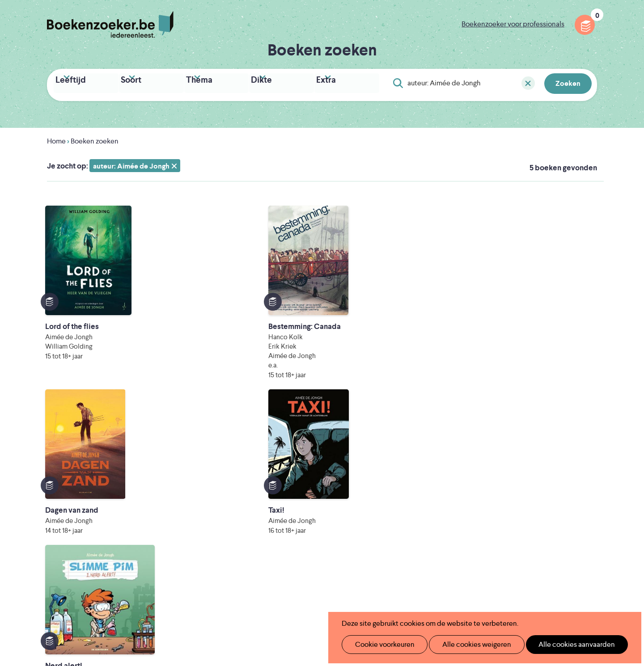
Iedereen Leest (364, 554)
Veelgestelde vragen (266, 528)
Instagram (589, 493)
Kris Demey (380, 592)
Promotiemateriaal (264, 513)
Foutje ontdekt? (383, 456)
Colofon (371, 499)
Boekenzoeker (110, 25)
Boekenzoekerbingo (267, 499)
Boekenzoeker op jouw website (408, 470)
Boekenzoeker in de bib (272, 485)
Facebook (576, 493)
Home (56, 138)
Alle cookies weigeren (467, 644)
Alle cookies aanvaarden (562, 644)
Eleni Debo (301, 592)
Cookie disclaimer (569, 465)
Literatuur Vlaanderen (555, 554)
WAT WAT (315, 580)
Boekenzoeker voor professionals (513, 24)
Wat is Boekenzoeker (268, 456)
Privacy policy (575, 454)
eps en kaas (461, 592)
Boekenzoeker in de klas (273, 470)
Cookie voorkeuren (381, 644)
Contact (370, 513)
